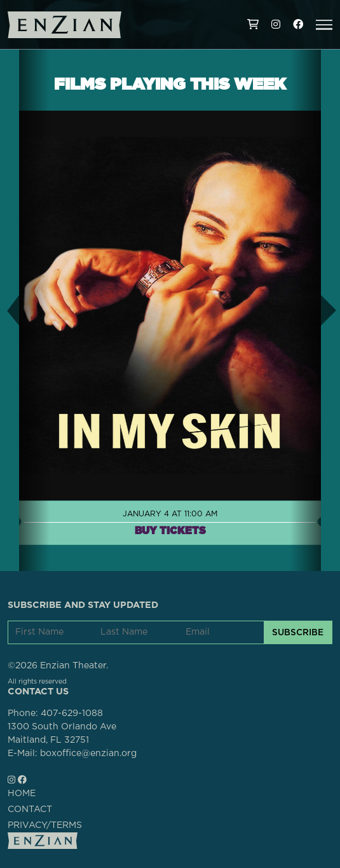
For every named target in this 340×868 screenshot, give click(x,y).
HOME (22, 794)
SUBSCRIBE (298, 632)
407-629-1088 (72, 713)
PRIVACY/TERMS (45, 825)
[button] (324, 25)
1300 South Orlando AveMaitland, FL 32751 (62, 734)
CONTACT (30, 809)
